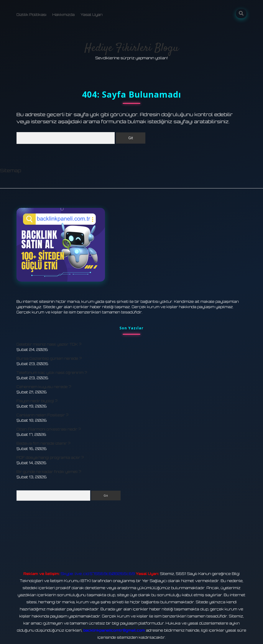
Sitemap (11, 170)
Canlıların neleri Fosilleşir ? (42, 415)
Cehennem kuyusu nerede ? (44, 387)
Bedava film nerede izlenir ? (43, 443)
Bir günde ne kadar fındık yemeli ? (49, 472)
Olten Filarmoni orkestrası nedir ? (49, 429)
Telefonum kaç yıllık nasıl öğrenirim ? (52, 373)
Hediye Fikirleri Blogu (131, 48)
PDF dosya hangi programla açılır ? (50, 457)
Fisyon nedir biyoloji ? (37, 401)
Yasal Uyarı (92, 15)
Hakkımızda (63, 15)
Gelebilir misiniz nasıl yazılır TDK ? (49, 344)
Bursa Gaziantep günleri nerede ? (49, 358)
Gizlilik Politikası (32, 15)
